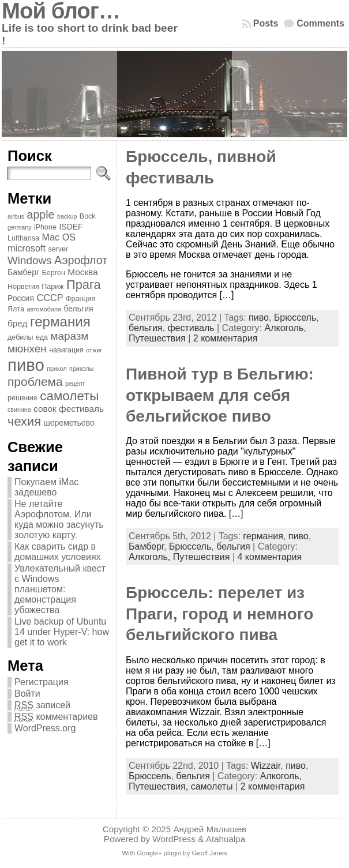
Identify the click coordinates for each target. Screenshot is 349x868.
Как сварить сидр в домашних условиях (58, 552)
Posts (266, 23)
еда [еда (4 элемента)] (42, 337)
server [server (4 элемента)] (58, 249)
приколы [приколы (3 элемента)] (81, 369)
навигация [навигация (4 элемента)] (66, 350)
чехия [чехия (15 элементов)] (24, 421)
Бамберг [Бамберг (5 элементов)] (23, 272)
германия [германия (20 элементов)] (60, 322)
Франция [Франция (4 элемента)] (80, 299)
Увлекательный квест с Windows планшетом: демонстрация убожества (60, 589)
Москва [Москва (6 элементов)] (82, 272)
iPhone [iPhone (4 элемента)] (45, 227)
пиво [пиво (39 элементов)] (26, 365)
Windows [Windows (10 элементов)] (30, 260)
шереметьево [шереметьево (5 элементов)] (69, 423)
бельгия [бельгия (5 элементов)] (78, 309)
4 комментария (269, 557)
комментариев (56, 717)
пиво (259, 317)
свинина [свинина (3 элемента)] (19, 409)
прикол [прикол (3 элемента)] (57, 369)
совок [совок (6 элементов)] (45, 409)
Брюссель (295, 317)
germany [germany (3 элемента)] (19, 227)
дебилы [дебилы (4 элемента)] (20, 337)
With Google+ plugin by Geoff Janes (174, 853)
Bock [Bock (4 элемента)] (88, 216)
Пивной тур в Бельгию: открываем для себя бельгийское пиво (220, 395)
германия (263, 536)
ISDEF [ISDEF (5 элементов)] (71, 227)
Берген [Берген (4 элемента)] (54, 273)
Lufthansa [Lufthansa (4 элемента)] (23, 238)
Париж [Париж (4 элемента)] (52, 287)
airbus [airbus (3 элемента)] (16, 216)
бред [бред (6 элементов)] (17, 323)
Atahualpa (226, 839)
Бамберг (146, 546)
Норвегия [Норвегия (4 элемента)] (23, 287)
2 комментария (226, 338)
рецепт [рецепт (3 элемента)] (75, 384)
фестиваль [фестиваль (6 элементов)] (81, 409)
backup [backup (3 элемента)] (67, 216)
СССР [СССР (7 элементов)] (50, 298)
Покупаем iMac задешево (46, 487)
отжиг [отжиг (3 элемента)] (94, 350)
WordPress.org (45, 728)
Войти (27, 694)
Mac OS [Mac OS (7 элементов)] (59, 237)
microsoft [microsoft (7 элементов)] (27, 248)
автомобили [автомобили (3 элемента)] (44, 309)
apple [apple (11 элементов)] (41, 215)
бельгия (145, 328)
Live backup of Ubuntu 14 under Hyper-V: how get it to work (62, 632)
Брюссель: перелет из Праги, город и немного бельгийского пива (219, 614)
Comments (320, 23)
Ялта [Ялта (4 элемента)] (16, 309)
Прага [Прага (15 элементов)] (84, 285)
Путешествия (157, 338)
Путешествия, (160, 786)
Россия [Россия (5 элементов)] (21, 298)
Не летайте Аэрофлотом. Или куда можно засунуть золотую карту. (59, 519)
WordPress (174, 839)
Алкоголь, (285, 328)
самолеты (212, 786)
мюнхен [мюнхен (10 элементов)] (27, 349)
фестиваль (191, 328)
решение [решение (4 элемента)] (22, 398)
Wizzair (266, 766)
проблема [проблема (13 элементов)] (35, 382)
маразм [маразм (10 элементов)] (69, 336)
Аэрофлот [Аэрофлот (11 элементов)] (81, 260)
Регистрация (42, 682)
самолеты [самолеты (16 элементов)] (69, 396)
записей (42, 705)
